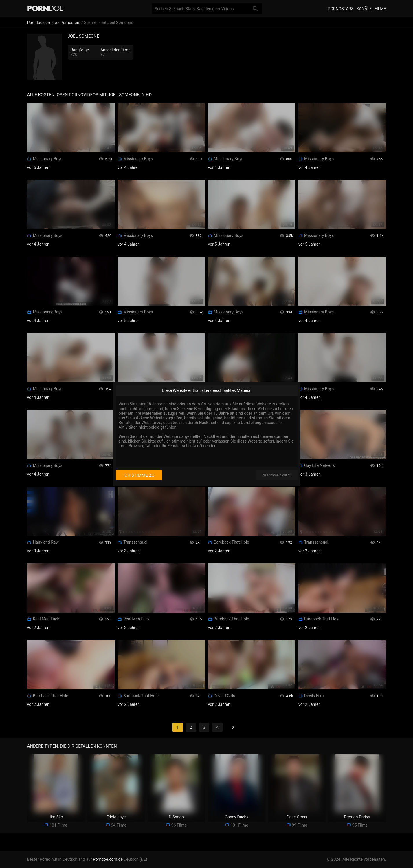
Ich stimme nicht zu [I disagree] (276, 475)
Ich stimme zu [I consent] (139, 475)
